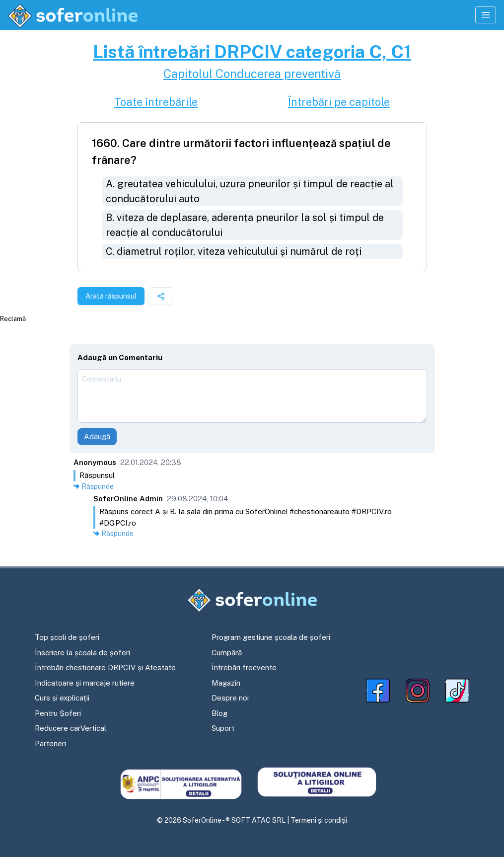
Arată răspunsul (111, 296)
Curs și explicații (62, 698)
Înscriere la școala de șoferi (82, 653)
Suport (223, 728)
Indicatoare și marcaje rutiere (85, 683)
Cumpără (227, 653)
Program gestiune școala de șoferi (271, 637)
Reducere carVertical (71, 728)
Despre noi (230, 698)
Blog (219, 713)
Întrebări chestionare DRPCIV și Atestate (105, 667)
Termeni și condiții (319, 820)
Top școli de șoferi (67, 637)
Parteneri (50, 743)
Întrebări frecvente (244, 667)
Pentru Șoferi (58, 713)
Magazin (226, 683)
